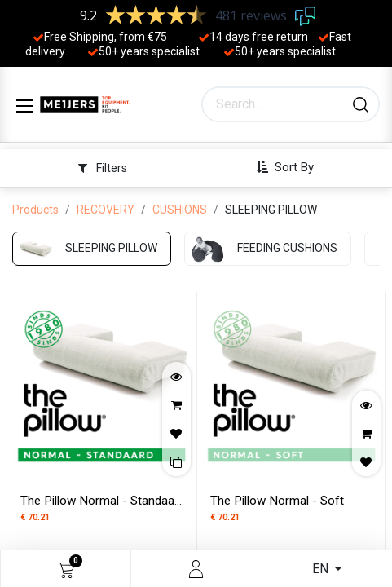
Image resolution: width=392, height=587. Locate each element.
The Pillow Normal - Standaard (103, 501)
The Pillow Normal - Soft (277, 501)
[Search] (361, 104)
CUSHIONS (180, 210)
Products (35, 210)
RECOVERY (106, 210)
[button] (291, 167)
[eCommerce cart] (66, 569)
